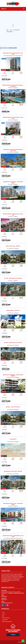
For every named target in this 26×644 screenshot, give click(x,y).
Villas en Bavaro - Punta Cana (13, 310)
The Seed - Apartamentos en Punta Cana (13, 278)
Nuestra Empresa (6, 618)
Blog (3, 616)
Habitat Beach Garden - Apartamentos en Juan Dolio (13, 536)
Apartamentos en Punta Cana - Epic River (13, 471)
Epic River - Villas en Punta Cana (13, 407)
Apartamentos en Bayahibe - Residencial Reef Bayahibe (13, 375)
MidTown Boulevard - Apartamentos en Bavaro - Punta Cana (13, 86)
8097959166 (4, 600)
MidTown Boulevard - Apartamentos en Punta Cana (13, 214)
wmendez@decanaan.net (7, 603)
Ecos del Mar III (13, 439)
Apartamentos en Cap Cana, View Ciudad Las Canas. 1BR (13, 150)
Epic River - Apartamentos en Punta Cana (13, 343)
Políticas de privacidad (7, 622)
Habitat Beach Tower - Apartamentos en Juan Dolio (13, 54)
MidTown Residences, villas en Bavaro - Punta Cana (13, 118)
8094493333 (4, 596)
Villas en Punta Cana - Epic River (13, 246)
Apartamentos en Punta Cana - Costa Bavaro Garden (13, 182)
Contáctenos (5, 620)
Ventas (4, 614)
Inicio (3, 612)
